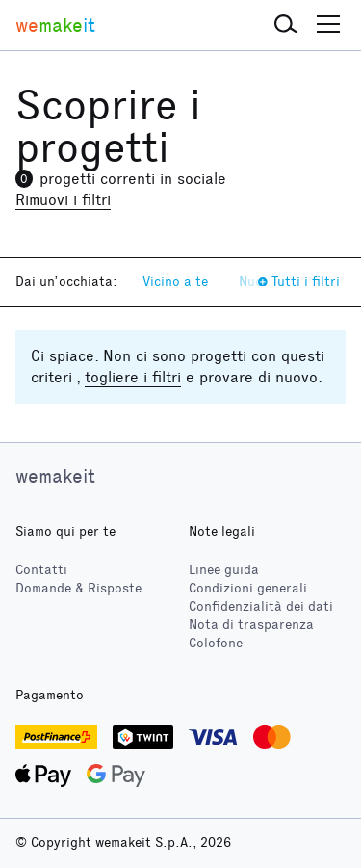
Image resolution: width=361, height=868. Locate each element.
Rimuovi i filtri (63, 200)
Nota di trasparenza (251, 625)
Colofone (216, 643)
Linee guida (224, 570)
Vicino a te (175, 282)
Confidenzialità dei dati (261, 606)
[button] (286, 25)
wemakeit (55, 476)
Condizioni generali (248, 588)
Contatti (41, 570)
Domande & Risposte (78, 588)
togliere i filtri (133, 377)
